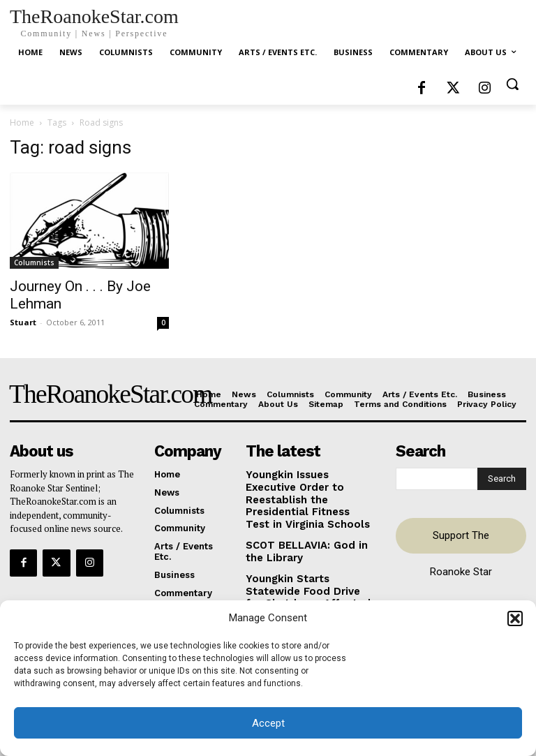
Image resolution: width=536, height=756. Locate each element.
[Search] (502, 477)
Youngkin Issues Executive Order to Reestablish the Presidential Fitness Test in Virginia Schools (308, 490)
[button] (515, 618)
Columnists (34, 262)
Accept (268, 723)
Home (22, 123)
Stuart (23, 322)
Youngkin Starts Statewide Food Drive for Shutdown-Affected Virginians (306, 568)
